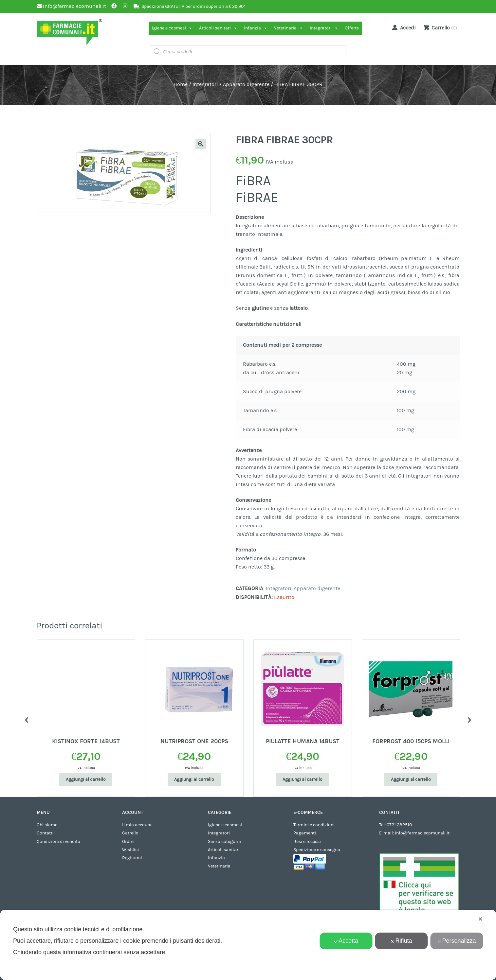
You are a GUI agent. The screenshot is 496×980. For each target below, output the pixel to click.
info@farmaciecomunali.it (422, 833)
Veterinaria (289, 28)
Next (469, 718)
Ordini (128, 842)
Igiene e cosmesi (172, 28)
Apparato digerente (246, 84)
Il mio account (137, 825)
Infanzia (256, 28)
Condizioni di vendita (58, 842)
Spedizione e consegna (317, 850)
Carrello (130, 833)
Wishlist (131, 850)
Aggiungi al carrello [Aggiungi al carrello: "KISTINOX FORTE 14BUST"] (86, 779)
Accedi (403, 27)
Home (181, 84)
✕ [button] (480, 919)
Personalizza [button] (457, 941)
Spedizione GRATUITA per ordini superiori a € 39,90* (193, 7)
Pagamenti (305, 833)
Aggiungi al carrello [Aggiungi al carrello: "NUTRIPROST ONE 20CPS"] (194, 779)
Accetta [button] (346, 941)
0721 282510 (399, 825)
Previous (27, 718)
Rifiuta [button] (401, 941)
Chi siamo (47, 825)
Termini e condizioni (314, 825)
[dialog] (248, 945)
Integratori (324, 28)
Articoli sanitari (218, 28)
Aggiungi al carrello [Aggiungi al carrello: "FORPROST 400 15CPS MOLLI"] (411, 779)
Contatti (45, 833)
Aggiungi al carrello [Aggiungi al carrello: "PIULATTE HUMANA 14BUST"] (303, 779)
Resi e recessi (307, 842)
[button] (201, 144)
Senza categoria (224, 842)
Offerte (352, 28)
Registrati (132, 858)
